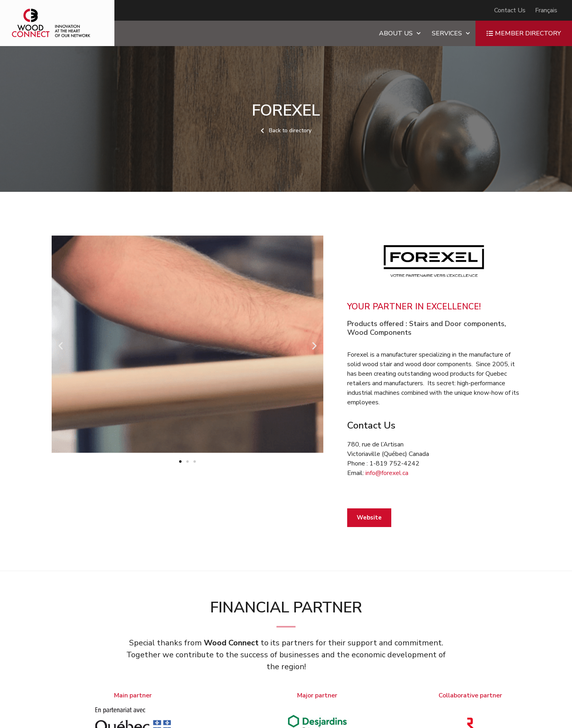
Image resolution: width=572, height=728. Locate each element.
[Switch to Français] (546, 10)
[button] (61, 345)
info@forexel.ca (387, 473)
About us (400, 33)
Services (451, 33)
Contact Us (510, 10)
